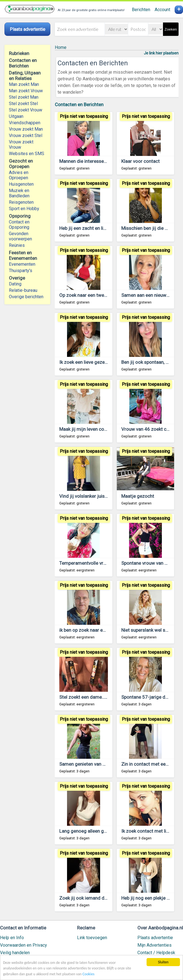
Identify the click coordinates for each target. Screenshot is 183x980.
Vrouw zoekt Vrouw (21, 145)
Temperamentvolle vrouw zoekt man (97, 563)
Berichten (141, 10)
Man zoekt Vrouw (26, 91)
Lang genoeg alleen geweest (89, 831)
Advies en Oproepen (19, 175)
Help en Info (12, 938)
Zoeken (171, 29)
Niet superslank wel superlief (151, 630)
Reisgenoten (21, 202)
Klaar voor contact (140, 161)
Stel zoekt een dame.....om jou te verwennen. (106, 697)
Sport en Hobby (24, 209)
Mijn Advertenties (154, 945)
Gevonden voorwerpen (20, 236)
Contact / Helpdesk (156, 953)
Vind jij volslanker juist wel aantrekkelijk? (102, 496)
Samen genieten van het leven (90, 764)
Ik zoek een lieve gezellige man (91, 362)
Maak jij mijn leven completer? (91, 429)
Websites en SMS (27, 154)
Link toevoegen (92, 938)
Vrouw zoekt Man (26, 129)
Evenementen (22, 264)
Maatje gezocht (138, 496)
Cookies (89, 974)
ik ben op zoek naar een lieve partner (97, 630)
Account (162, 10)
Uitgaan (16, 116)
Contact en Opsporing (19, 225)
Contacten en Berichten (79, 105)
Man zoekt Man (24, 84)
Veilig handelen (15, 953)
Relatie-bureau (23, 290)
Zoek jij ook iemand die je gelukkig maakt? (103, 898)
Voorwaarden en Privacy (24, 945)
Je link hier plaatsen (161, 53)
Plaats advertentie (155, 938)
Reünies (17, 245)
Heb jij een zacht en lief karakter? (94, 228)
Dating (15, 284)
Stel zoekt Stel (23, 104)
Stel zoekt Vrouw (26, 110)
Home (61, 47)
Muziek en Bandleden (19, 193)
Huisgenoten (21, 184)
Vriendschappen (25, 123)
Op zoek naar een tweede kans (91, 295)
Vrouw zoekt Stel (26, 135)
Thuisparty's (21, 271)
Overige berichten (26, 297)
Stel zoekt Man (24, 97)
